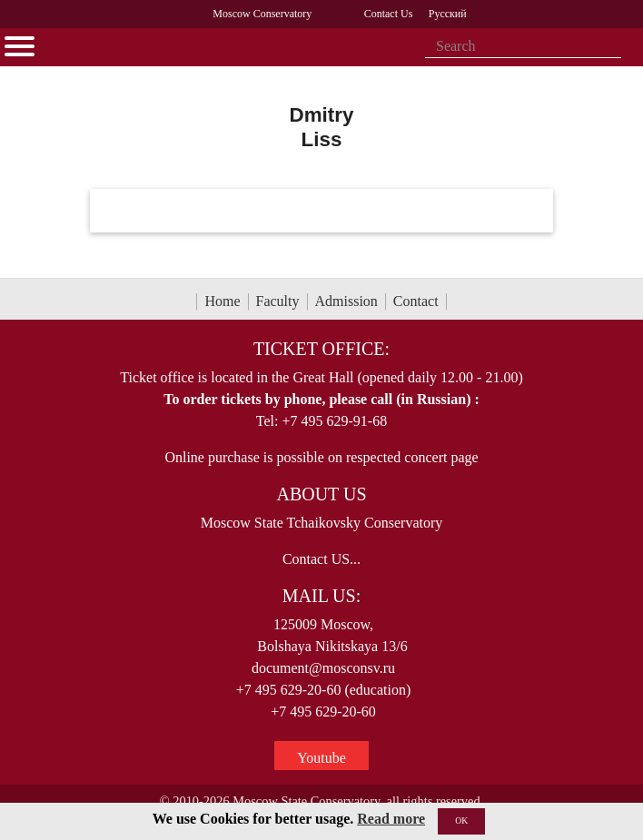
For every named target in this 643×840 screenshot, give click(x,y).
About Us (321, 494)
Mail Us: (321, 596)
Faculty (278, 301)
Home (222, 301)
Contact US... (321, 559)
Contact (416, 301)
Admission (346, 301)
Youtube (321, 758)
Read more (391, 819)
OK (461, 820)
